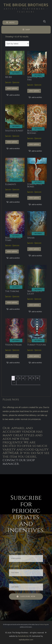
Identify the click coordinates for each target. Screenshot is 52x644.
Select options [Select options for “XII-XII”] (12, 88)
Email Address (16, 552)
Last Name (14, 580)
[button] (13, 95)
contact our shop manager (19, 462)
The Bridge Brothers (26, 5)
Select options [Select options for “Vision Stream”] (12, 356)
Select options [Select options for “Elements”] (12, 195)
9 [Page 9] (34, 378)
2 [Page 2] (16, 378)
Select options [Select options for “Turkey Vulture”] (34, 356)
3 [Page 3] (20, 378)
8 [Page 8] (30, 378)
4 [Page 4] (23, 378)
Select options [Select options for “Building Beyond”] (34, 144)
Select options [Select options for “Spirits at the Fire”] (34, 91)
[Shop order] (17, 44)
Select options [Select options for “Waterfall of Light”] (34, 305)
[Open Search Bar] (44, 22)
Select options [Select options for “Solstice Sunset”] (12, 142)
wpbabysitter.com (26, 640)
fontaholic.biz (23, 636)
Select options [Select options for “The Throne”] (12, 302)
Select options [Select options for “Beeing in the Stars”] (12, 251)
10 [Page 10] (37, 378)
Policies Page (43, 625)
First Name (14, 566)
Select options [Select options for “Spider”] (34, 249)
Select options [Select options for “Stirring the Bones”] (34, 198)
